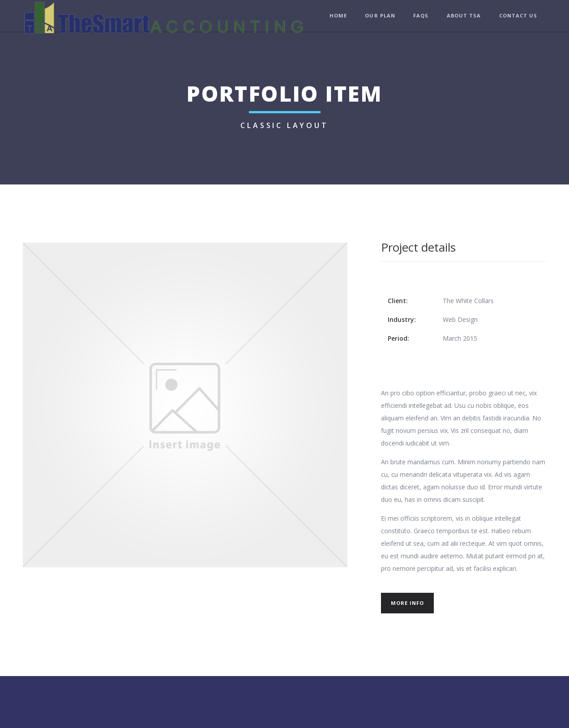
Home (338, 15)
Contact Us (518, 15)
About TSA (464, 15)
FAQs (421, 15)
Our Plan (380, 15)
